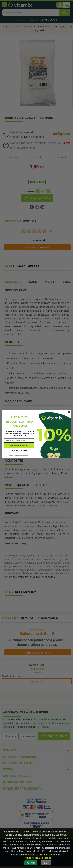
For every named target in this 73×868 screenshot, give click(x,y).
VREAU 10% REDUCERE (19, 446)
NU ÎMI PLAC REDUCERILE (19, 451)
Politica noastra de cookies (38, 858)
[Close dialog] (69, 412)
